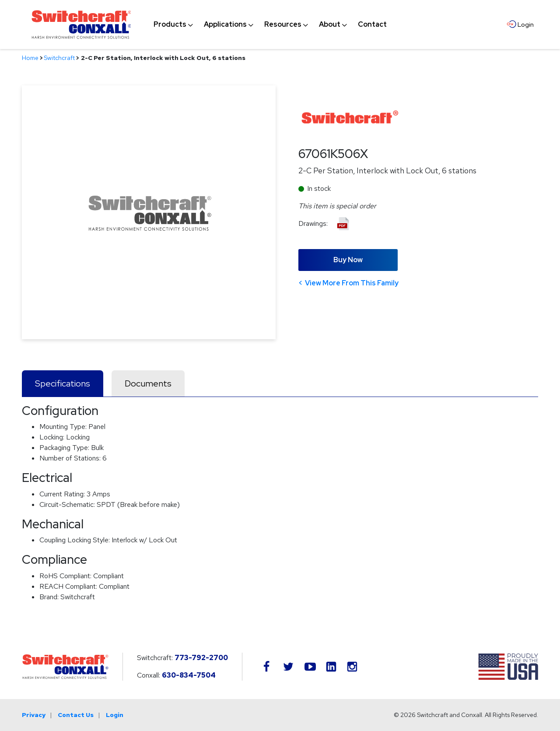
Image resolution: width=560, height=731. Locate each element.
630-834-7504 (189, 675)
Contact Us (76, 715)
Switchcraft (59, 58)
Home (30, 58)
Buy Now (348, 260)
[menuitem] (170, 25)
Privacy (34, 715)
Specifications (63, 383)
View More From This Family (352, 283)
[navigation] (270, 25)
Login (115, 715)
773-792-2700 (201, 658)
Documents (148, 383)
